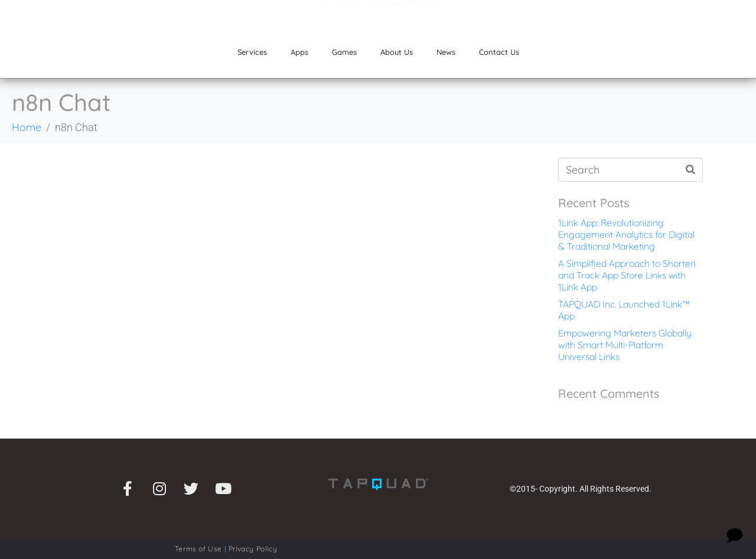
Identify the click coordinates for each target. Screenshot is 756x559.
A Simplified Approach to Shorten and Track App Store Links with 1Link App (627, 275)
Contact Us (499, 52)
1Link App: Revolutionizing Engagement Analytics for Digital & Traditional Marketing (626, 234)
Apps (299, 52)
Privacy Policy (253, 549)
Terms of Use (198, 549)
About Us (397, 52)
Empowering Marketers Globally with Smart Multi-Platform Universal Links (625, 345)
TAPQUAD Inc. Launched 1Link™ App (624, 310)
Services (252, 52)
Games (344, 52)
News (446, 52)
